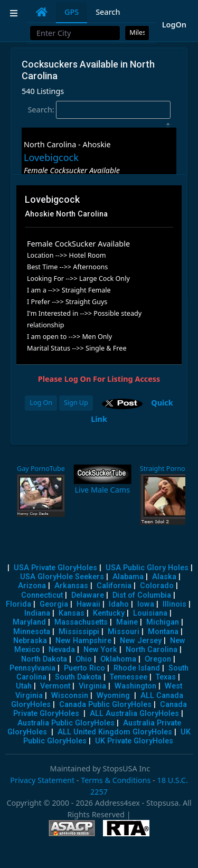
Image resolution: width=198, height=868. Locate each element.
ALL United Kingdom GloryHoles (115, 732)
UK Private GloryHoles (134, 741)
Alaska (164, 577)
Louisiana (150, 613)
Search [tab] (108, 12)
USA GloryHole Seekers (62, 577)
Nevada (62, 650)
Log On (41, 403)
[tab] (42, 12)
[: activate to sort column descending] (99, 125)
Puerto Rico (84, 668)
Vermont (55, 686)
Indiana (37, 613)
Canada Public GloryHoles (105, 705)
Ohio (84, 659)
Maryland (29, 622)
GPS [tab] (72, 12)
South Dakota (78, 677)
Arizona (32, 586)
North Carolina (152, 650)
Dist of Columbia (142, 595)
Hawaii (88, 604)
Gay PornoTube (41, 469)
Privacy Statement (42, 780)
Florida (18, 604)
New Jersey (141, 641)
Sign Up (76, 403)
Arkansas (71, 586)
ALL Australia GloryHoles (134, 714)
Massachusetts (81, 622)
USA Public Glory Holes (147, 568)
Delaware (88, 595)
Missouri (124, 632)
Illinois (175, 604)
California (114, 586)
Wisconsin (70, 696)
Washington (135, 686)
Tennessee (129, 677)
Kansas (72, 613)
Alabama (128, 577)
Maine (127, 622)
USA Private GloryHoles (55, 568)
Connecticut (42, 595)
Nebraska (30, 641)
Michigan (163, 622)
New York (100, 650)
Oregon (158, 659)
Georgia (54, 604)
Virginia (92, 686)
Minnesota (32, 632)
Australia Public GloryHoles (66, 723)
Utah (24, 686)
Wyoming (113, 696)
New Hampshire (83, 641)
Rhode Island (137, 668)
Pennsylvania (32, 668)
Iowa (146, 604)
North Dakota (44, 659)
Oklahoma (118, 659)
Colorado (157, 586)
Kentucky (109, 613)
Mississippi (79, 632)
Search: (99, 110)
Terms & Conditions (116, 780)
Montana (163, 632)
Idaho (119, 604)
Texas (166, 677)
